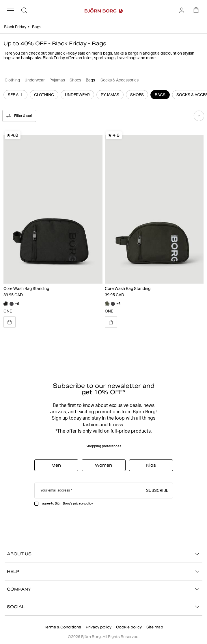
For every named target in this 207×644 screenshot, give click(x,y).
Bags (91, 80)
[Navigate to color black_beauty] (6, 304)
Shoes (75, 80)
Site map (155, 627)
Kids (151, 465)
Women (103, 465)
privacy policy (83, 503)
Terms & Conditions (63, 627)
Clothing (12, 80)
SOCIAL (103, 607)
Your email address (55, 490)
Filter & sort (19, 116)
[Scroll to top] (199, 116)
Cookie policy (129, 627)
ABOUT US (103, 554)
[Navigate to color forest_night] (107, 304)
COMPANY (103, 589)
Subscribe (157, 490)
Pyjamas (57, 80)
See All (15, 95)
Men (56, 465)
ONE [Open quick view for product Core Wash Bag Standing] (8, 311)
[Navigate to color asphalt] (12, 304)
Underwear (35, 80)
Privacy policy (99, 627)
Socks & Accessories (120, 80)
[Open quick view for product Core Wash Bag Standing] (10, 322)
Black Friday (15, 27)
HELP (103, 572)
